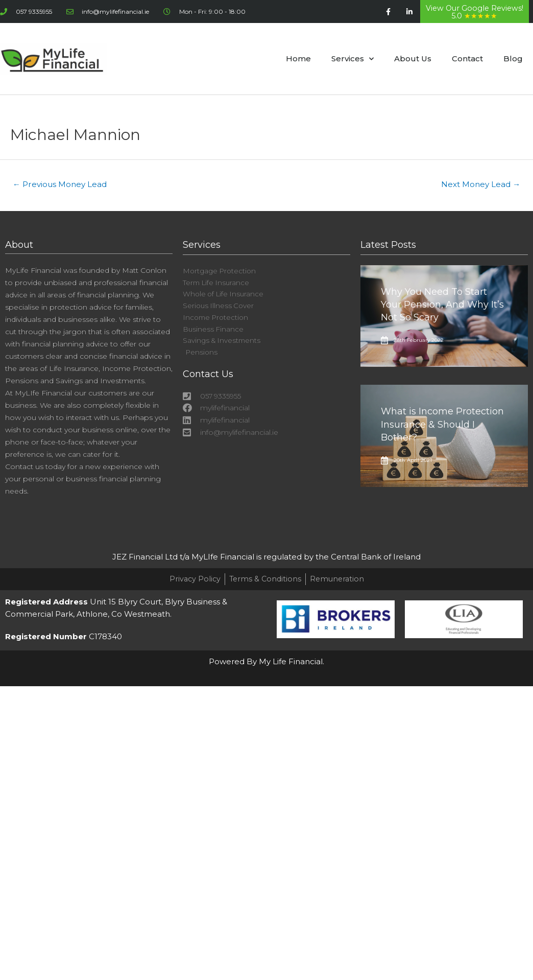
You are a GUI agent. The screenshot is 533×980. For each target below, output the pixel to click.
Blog (513, 59)
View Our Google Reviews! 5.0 (475, 12)
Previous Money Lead (63, 185)
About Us (413, 59)
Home (298, 59)
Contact (467, 59)
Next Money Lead (478, 185)
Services (353, 59)
